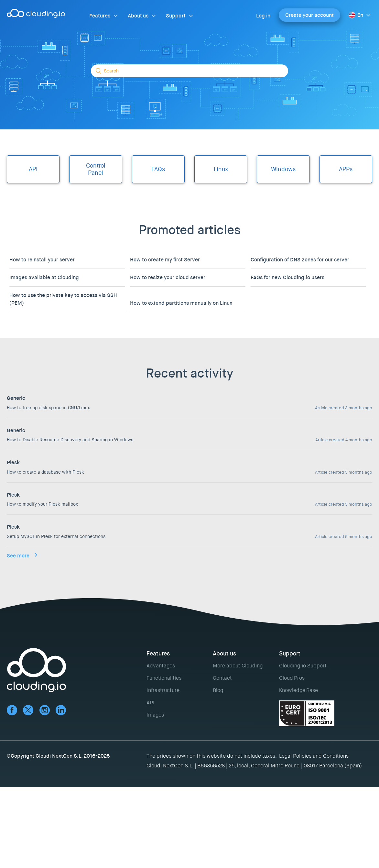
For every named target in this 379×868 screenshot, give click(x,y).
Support (176, 16)
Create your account (309, 15)
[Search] (189, 71)
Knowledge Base (298, 690)
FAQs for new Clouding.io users (287, 277)
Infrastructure (163, 690)
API (151, 703)
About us (138, 16)
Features (100, 16)
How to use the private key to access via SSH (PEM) (63, 299)
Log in (263, 16)
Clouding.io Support (303, 666)
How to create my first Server (165, 260)
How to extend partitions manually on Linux (181, 303)
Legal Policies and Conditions (314, 756)
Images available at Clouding (44, 277)
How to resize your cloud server (168, 277)
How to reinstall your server (42, 260)
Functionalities (164, 678)
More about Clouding (238, 666)
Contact (222, 678)
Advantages (161, 666)
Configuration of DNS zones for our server (300, 260)
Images (155, 715)
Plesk (13, 462)
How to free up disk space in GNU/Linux (48, 408)
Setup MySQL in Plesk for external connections (56, 536)
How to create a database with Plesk (45, 472)
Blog (218, 690)
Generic (16, 398)
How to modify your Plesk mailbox (42, 504)
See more (18, 556)
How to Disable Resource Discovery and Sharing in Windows (70, 440)
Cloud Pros (292, 678)
